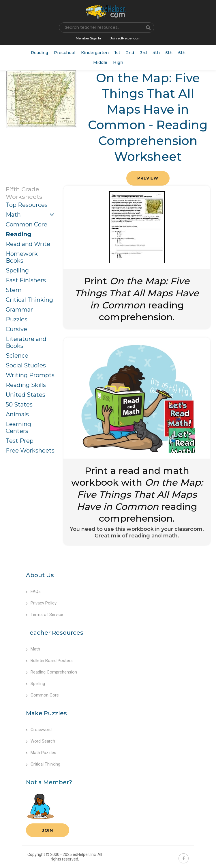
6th (182, 53)
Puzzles (17, 319)
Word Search (41, 741)
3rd (143, 53)
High (118, 62)
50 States (19, 405)
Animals (17, 414)
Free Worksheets (30, 451)
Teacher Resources (55, 633)
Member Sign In (88, 38)
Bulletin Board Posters (49, 661)
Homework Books (22, 257)
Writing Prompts (30, 375)
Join (48, 830)
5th (169, 53)
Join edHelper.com (125, 38)
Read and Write (28, 244)
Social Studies (26, 365)
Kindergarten (95, 53)
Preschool (65, 53)
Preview (148, 178)
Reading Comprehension (51, 672)
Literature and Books (26, 342)
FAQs (33, 592)
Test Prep (20, 441)
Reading (40, 53)
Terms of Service (45, 615)
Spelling (17, 270)
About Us (40, 575)
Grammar (19, 310)
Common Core (27, 224)
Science (17, 356)
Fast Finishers (26, 280)
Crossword (39, 730)
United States (26, 395)
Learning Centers (18, 428)
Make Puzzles (46, 713)
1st (117, 53)
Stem (14, 290)
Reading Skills (26, 385)
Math (13, 215)
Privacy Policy (41, 603)
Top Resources (27, 205)
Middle (100, 62)
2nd (130, 53)
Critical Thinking (29, 300)
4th (156, 53)
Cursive (16, 329)
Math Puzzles (41, 753)
